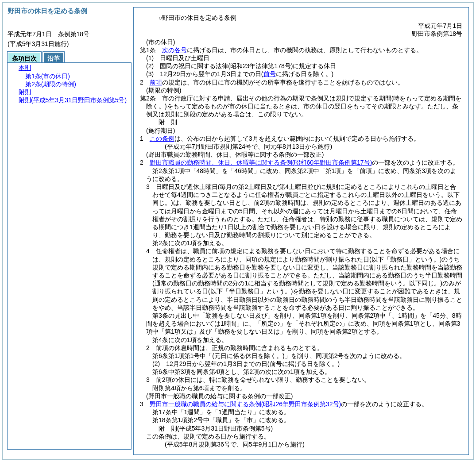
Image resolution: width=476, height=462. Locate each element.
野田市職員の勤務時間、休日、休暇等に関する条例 (261, 162)
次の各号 (174, 50)
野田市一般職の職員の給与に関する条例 (245, 404)
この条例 (162, 139)
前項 (156, 82)
